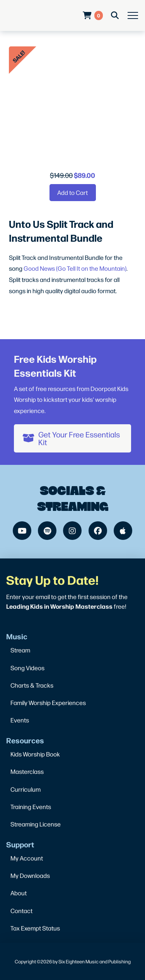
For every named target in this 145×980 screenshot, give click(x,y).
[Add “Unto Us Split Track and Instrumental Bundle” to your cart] (73, 193)
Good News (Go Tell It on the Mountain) (75, 268)
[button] (133, 16)
